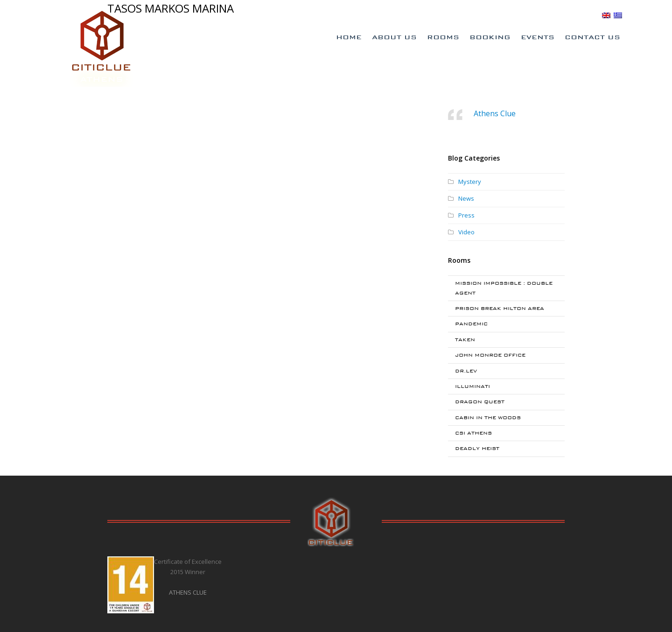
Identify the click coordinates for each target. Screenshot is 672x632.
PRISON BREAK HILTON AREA (500, 308)
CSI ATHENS (473, 433)
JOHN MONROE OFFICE (490, 355)
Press (466, 215)
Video (466, 232)
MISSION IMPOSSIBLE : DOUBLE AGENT (504, 288)
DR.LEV (466, 371)
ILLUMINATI (472, 386)
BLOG (588, 15)
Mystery (470, 182)
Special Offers (468, 15)
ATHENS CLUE (188, 592)
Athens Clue (495, 113)
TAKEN (465, 340)
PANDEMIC (471, 324)
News (466, 198)
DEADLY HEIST (477, 448)
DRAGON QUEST (480, 402)
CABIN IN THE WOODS (488, 418)
